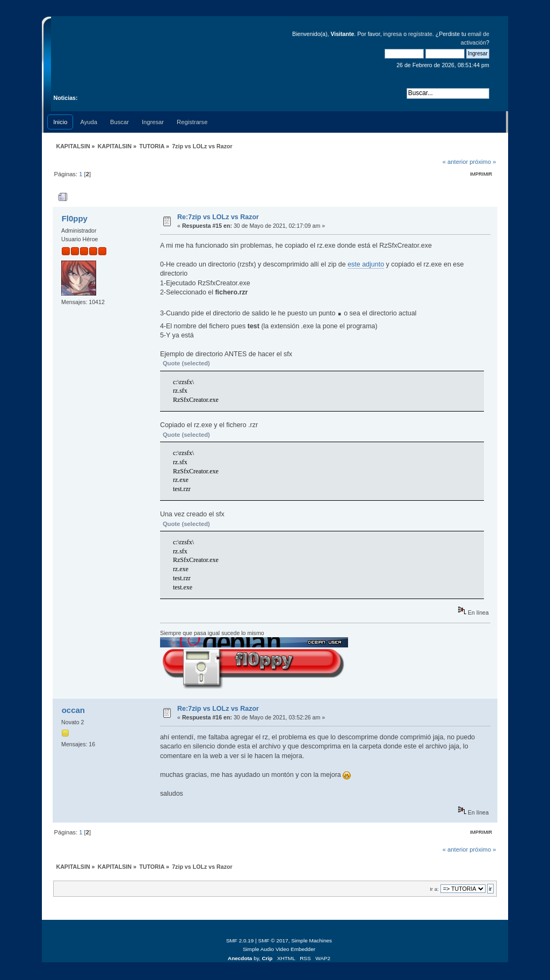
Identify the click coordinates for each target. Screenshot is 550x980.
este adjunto (366, 264)
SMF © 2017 (273, 941)
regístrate (420, 34)
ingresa (393, 34)
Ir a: (434, 889)
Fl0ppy (75, 218)
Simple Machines (312, 941)
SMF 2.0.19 (240, 941)
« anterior (455, 162)
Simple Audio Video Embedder (279, 949)
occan (73, 710)
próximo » (483, 162)
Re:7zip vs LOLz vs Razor (218, 217)
